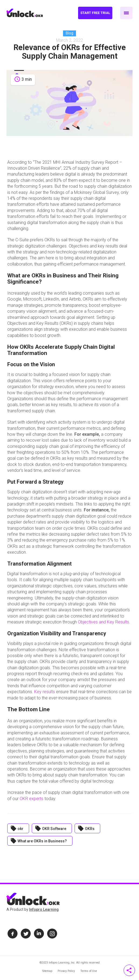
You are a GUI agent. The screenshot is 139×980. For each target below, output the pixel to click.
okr (17, 828)
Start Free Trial (95, 13)
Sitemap (47, 971)
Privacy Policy (66, 971)
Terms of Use (89, 971)
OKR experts (32, 799)
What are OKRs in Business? (39, 841)
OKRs (86, 828)
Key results (45, 692)
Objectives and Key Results (103, 622)
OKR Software (51, 828)
